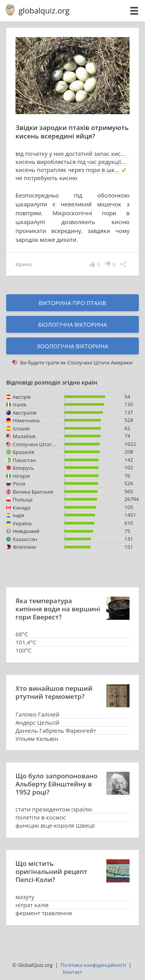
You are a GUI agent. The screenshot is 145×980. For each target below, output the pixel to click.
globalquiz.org (44, 11)
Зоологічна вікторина (72, 346)
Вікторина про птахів (72, 303)
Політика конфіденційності (93, 965)
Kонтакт (72, 972)
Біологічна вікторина (72, 324)
